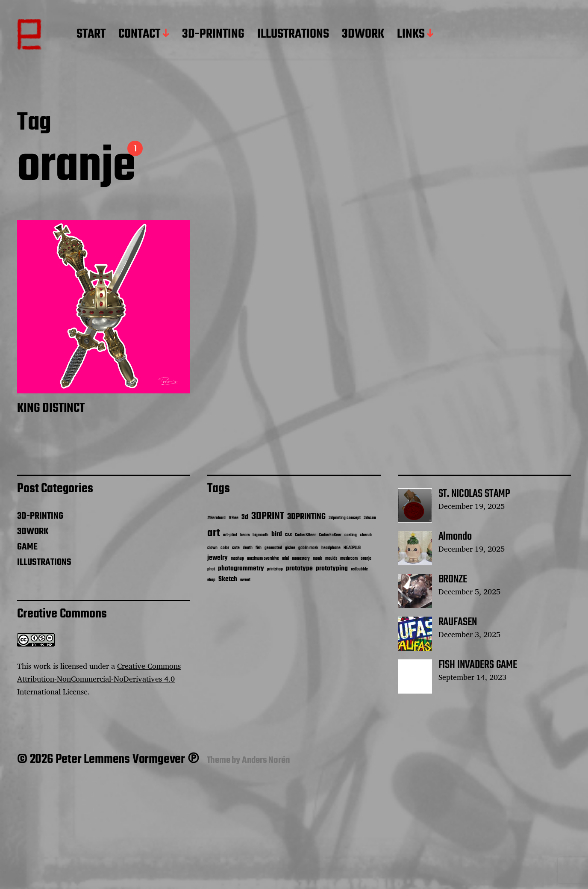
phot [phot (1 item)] (211, 569)
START (91, 35)
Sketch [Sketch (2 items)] (228, 579)
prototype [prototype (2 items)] (299, 569)
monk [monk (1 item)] (318, 559)
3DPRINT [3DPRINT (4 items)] (268, 516)
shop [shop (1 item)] (211, 580)
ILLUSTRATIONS (293, 35)
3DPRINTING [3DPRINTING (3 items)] (306, 517)
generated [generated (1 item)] (273, 548)
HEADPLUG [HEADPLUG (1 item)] (352, 548)
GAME (27, 547)
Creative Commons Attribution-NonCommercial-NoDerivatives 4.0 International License (99, 679)
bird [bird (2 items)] (277, 534)
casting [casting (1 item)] (351, 535)
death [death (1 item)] (248, 548)
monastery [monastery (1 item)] (301, 559)
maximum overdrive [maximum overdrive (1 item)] (263, 559)
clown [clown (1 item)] (212, 548)
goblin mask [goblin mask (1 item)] (308, 548)
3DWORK (363, 35)
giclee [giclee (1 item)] (290, 548)
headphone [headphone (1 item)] (331, 548)
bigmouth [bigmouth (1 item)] (260, 535)
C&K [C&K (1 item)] (288, 535)
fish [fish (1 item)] (259, 548)
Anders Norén (266, 760)
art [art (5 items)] (214, 533)
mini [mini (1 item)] (285, 559)
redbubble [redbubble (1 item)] (359, 569)
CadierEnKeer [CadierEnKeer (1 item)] (330, 535)
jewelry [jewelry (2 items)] (218, 558)
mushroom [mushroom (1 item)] (349, 559)
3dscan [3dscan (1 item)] (370, 518)
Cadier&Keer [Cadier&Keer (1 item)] (305, 535)
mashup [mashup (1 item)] (237, 559)
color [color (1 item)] (225, 548)
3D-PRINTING (213, 35)
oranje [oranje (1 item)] (366, 559)
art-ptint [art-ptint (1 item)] (230, 535)
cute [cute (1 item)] (236, 548)
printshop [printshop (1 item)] (275, 569)
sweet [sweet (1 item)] (245, 580)
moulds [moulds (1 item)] (331, 559)
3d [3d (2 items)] (245, 517)
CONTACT (139, 35)
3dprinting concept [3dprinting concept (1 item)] (345, 518)
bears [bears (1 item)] (245, 535)
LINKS (411, 35)
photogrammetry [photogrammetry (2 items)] (241, 569)
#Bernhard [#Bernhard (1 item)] (216, 518)
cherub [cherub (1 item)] (366, 535)
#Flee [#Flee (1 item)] (234, 518)
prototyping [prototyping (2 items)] (332, 569)
